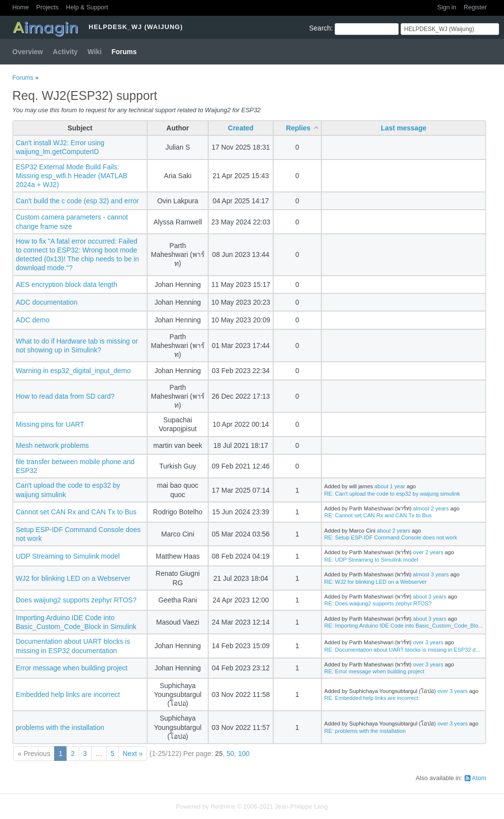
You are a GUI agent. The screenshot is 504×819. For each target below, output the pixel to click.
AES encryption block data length (66, 284)
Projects (48, 7)
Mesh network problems (52, 445)
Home (21, 7)
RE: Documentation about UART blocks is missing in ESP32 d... (402, 650)
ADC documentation (47, 302)
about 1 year (390, 486)
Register (475, 7)
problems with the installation (60, 727)
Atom (479, 778)
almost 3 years (431, 574)
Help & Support (87, 7)
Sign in (447, 7)
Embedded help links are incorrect (68, 694)
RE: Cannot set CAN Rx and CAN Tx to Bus (378, 515)
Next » (132, 754)
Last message (404, 128)
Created (241, 128)
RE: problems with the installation (365, 731)
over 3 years (428, 642)
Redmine (223, 807)
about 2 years (394, 531)
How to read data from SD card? (65, 396)
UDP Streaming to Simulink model (68, 556)
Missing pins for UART (50, 424)
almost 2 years (431, 508)
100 (244, 754)
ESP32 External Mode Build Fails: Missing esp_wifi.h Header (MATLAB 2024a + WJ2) (72, 176)
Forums (124, 52)
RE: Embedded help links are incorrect (371, 698)
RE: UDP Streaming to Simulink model (371, 560)
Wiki (95, 52)
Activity (65, 52)
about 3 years (430, 597)
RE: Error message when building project (374, 671)
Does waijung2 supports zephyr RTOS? (76, 600)
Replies (298, 128)
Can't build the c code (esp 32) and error (77, 201)
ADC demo (32, 320)
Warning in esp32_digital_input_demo (73, 371)
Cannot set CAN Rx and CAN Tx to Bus (76, 512)
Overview (28, 52)
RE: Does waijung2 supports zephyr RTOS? (378, 603)
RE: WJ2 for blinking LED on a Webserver (376, 582)
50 (230, 754)
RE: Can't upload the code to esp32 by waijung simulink (392, 494)
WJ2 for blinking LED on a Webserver (73, 578)
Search (320, 28)
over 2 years (428, 552)
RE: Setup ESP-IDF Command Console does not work (391, 537)
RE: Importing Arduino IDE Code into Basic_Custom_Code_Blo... (404, 626)
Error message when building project (72, 668)
